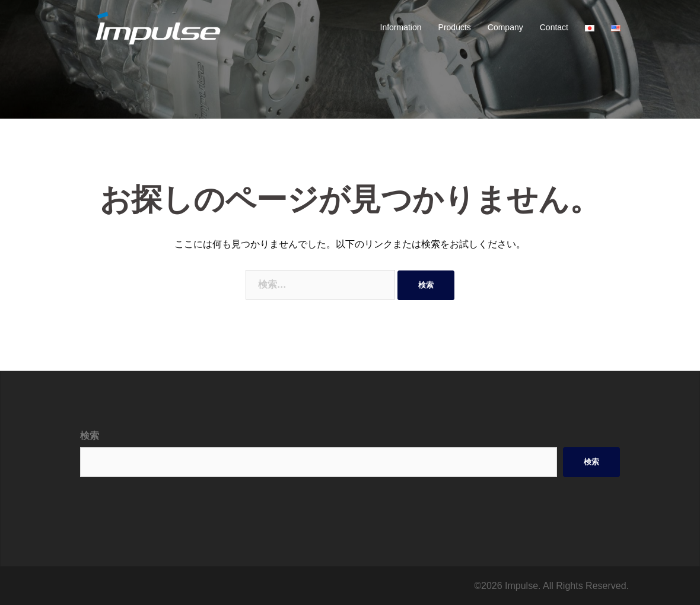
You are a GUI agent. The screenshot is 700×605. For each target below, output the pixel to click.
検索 (90, 436)
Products (455, 27)
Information (401, 27)
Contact (554, 27)
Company (505, 27)
